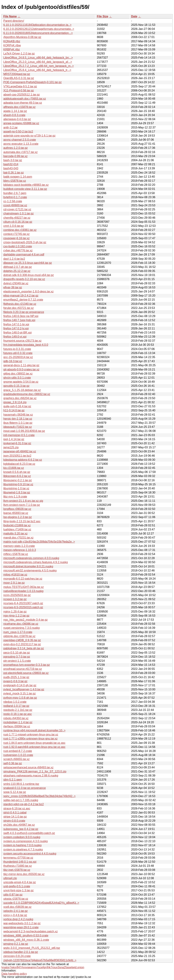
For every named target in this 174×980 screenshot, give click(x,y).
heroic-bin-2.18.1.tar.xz (18, 419)
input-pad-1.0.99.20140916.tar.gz (24, 431)
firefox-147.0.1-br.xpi (16, 324)
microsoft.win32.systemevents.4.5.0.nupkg (30, 571)
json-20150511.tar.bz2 (17, 456)
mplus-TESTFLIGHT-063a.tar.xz (24, 587)
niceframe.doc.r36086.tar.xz (21, 624)
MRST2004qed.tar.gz (17, 74)
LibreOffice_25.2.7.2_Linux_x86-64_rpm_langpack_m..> (39, 66)
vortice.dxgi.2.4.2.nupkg (18, 919)
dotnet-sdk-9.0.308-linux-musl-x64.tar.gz (29, 275)
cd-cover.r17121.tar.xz (17, 209)
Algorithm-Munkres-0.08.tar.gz (22, 37)
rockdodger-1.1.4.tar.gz (18, 722)
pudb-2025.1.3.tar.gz (16, 677)
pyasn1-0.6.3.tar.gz (15, 681)
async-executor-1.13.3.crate (21, 144)
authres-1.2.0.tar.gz (16, 148)
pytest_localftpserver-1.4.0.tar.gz (24, 689)
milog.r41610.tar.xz (15, 575)
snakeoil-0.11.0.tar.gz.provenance (25, 788)
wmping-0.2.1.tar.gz (16, 944)
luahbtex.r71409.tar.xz (17, 529)
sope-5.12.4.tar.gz (15, 792)
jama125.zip (11, 447)
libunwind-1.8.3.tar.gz (17, 492)
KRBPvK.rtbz (12, 49)
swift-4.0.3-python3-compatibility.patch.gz (29, 833)
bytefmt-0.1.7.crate (15, 197)
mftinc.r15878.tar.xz (16, 554)
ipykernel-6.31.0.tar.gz (17, 443)
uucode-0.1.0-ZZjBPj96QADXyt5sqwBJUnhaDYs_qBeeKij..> (41, 903)
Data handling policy (14, 974)
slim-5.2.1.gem (13, 780)
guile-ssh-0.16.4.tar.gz (17, 406)
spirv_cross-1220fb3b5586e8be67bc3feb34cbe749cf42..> (39, 796)
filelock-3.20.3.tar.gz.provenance (24, 312)
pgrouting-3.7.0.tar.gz (17, 657)
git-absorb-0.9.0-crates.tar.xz (21, 370)
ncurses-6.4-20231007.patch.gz (23, 603)
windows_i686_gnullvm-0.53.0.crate (26, 936)
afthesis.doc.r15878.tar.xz (19, 107)
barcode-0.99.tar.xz (15, 156)
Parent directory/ (14, 21)
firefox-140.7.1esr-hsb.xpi (19, 320)
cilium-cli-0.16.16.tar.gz (18, 222)
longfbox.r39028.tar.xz (17, 509)
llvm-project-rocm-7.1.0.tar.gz (22, 505)
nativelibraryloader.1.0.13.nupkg (23, 591)
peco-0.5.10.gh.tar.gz (17, 653)
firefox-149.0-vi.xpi (15, 337)
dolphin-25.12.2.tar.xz (17, 271)
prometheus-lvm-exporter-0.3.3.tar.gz (27, 665)
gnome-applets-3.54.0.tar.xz (21, 382)
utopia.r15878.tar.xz (16, 899)
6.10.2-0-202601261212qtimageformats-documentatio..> (39, 29)
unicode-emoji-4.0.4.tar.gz (20, 882)
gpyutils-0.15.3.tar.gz (16, 386)
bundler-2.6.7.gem (15, 193)
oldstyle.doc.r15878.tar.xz (19, 636)
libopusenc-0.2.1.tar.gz (18, 480)
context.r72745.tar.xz (17, 234)
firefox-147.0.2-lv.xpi (16, 328)
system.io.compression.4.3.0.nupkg (26, 841)
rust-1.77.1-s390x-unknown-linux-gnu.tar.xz (30, 739)
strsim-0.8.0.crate (14, 821)
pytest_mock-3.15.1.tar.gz (20, 693)
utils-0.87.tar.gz (13, 895)
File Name (10, 16)
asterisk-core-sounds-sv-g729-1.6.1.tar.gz (29, 136)
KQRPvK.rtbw (12, 45)
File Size (102, 16)
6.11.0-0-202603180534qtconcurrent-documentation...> (38, 33)
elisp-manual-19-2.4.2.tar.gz (21, 296)
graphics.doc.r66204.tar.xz (20, 398)
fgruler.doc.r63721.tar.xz (19, 308)
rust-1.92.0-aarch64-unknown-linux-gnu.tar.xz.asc (34, 747)
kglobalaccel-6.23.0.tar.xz (19, 464)
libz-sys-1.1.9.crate (15, 497)
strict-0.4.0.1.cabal (15, 813)
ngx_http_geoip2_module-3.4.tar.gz (26, 620)
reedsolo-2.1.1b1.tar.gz (18, 710)
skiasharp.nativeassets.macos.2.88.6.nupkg (31, 776)
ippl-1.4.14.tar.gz (14, 439)
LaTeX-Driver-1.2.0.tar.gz (19, 54)
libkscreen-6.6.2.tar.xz (17, 476)
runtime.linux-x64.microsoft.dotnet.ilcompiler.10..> (34, 730)
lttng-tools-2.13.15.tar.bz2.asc (22, 521)
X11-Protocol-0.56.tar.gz (19, 90)
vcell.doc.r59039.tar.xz (17, 907)
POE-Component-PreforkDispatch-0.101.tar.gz (33, 82)
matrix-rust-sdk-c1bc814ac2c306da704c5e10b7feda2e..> (39, 542)
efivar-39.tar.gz (13, 287)
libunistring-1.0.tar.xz (16, 488)
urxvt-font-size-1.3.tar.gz (19, 890)
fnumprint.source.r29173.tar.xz (22, 341)
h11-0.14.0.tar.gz (14, 410)
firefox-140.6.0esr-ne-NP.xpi (21, 316)
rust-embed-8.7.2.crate (18, 751)
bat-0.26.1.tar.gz (14, 173)
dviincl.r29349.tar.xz (16, 283)
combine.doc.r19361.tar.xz (20, 230)
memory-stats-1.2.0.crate (19, 546)
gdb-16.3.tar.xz (13, 361)
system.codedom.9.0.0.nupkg (22, 837)
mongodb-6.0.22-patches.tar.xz (23, 579)
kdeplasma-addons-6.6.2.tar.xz (23, 460)
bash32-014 (11, 164)
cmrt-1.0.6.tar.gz (14, 226)
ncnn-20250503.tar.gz (17, 595)
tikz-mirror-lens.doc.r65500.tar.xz (24, 874)
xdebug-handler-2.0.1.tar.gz (21, 952)
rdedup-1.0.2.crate (15, 702)
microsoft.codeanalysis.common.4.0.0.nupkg (31, 558)
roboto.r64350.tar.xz (16, 718)
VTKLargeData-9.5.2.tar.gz (20, 86)
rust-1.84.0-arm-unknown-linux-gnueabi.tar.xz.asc (34, 743)
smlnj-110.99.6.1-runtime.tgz (21, 784)
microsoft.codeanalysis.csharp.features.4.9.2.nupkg (36, 562)
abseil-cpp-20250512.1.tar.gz (22, 95)
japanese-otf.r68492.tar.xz (20, 451)
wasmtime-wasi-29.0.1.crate (21, 927)
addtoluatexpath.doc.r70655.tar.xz (25, 99)
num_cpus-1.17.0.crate (18, 632)
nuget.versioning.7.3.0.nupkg (21, 628)
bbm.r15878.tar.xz (15, 181)
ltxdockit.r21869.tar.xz (17, 525)
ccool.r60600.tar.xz (15, 205)
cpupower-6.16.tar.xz (17, 238)
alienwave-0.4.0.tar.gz (17, 119)
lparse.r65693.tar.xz (16, 513)
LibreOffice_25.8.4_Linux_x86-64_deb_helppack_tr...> (37, 70)
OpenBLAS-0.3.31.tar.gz (19, 78)
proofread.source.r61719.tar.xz (23, 669)
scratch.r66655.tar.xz (17, 759)
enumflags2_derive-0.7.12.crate (23, 300)
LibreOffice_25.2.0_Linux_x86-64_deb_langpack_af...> (38, 62)
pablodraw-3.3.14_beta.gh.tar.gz (24, 648)
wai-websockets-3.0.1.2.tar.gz (22, 923)
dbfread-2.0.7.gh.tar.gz (18, 267)
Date (134, 16)
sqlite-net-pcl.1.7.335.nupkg (21, 800)
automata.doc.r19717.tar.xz (20, 152)
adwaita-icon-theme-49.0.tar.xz (23, 103)
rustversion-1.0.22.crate (18, 755)
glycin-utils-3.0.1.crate (17, 378)
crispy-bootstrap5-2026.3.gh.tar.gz (25, 242)
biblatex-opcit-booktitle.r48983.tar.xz (26, 185)
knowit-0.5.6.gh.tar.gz (17, 472)
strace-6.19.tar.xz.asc (17, 808)
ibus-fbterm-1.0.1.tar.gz (18, 423)
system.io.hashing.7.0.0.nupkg (22, 845)
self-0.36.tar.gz (13, 763)
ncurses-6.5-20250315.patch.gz (23, 607)
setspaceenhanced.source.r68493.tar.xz (28, 767)
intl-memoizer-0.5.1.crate (19, 435)
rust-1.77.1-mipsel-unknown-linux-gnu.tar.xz (31, 735)
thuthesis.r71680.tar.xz (18, 866)
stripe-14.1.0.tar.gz (15, 817)
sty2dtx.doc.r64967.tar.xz (19, 825)
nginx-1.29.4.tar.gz (15, 612)
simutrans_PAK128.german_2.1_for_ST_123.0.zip (35, 771)
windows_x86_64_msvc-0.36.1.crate (26, 940)
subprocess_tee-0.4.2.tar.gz (21, 829)
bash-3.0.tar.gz (13, 160)
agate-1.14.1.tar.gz (15, 111)
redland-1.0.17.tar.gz (16, 706)
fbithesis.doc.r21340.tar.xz (20, 304)
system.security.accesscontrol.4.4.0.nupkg (30, 854)
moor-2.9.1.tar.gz (14, 583)
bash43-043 (11, 168)
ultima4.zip (10, 878)
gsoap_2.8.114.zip (15, 402)
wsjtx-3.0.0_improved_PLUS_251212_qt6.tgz (32, 948)
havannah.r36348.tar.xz (18, 415)
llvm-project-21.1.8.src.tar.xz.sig (23, 501)
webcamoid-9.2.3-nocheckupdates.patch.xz (31, 931)
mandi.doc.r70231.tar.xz (18, 538)
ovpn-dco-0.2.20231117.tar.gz (22, 644)
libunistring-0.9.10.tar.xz (18, 484)
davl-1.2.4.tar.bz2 (14, 259)
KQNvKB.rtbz (12, 41)
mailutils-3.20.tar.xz (15, 534)
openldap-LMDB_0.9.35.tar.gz (22, 640)
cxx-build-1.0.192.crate (18, 246)
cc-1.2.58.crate (13, 201)
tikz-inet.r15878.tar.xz (17, 870)
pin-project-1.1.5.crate (17, 661)
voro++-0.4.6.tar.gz (15, 915)
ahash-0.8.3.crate (14, 115)
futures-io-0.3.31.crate (17, 349)
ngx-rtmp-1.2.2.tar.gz (16, 616)
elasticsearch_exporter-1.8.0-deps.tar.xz (29, 291)
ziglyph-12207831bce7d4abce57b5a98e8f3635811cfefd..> (40, 960)
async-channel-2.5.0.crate (20, 140)
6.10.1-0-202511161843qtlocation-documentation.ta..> (37, 25)
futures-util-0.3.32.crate (18, 353)
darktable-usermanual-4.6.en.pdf (24, 255)
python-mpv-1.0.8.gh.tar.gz (20, 698)
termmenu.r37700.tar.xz (18, 858)
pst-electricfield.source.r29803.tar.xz (26, 673)
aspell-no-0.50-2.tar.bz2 (18, 132)
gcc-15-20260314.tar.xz (18, 357)
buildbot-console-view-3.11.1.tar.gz (25, 189)
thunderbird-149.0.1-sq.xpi (20, 862)
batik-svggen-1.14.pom (18, 177)
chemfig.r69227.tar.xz (17, 218)
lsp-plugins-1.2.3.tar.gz (18, 517)
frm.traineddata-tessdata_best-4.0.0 (26, 345)
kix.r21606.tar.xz (14, 468)
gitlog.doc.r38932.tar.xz (18, 374)
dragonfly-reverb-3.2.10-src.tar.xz (24, 279)
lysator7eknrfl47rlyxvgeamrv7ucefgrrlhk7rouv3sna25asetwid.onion (43, 967)
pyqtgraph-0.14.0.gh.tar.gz (20, 685)
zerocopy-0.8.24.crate (17, 956)
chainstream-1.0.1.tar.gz (19, 213)
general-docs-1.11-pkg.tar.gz (21, 365)
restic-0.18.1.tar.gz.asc (18, 714)
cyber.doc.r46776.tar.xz (18, 250)
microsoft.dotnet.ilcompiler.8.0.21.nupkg (28, 566)
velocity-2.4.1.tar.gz (16, 911)
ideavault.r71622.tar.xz (18, 427)
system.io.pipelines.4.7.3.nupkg (23, 850)
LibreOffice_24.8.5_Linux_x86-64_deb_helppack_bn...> (38, 58)
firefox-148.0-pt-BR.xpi (17, 333)
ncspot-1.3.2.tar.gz (15, 599)
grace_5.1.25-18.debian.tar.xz (22, 390)
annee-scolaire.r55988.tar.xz (21, 123)
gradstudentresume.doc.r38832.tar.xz (27, 394)
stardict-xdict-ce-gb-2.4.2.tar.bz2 (24, 804)
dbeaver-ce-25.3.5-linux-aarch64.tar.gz (28, 263)
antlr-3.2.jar (11, 127)
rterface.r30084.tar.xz (17, 726)
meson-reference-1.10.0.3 (20, 550)
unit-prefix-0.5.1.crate (17, 886)
